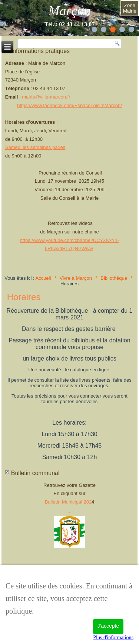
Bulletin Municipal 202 (68, 502)
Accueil (43, 278)
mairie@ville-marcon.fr (46, 97)
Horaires (24, 297)
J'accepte (108, 626)
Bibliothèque (114, 278)
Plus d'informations (113, 638)
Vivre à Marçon (76, 278)
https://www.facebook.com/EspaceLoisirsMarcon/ (69, 105)
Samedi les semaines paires (35, 147)
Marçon (70, 11)
